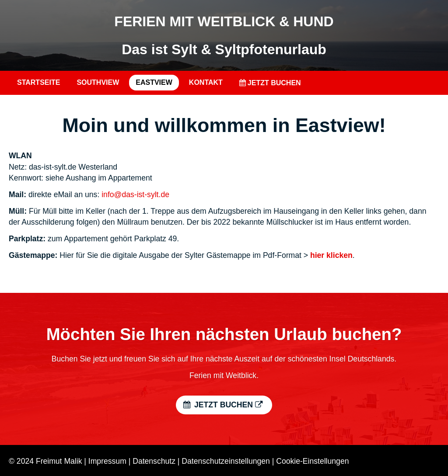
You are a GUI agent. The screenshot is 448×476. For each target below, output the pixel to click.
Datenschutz (154, 461)
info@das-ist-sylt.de (135, 195)
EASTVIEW (154, 82)
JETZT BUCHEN (270, 83)
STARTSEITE (38, 82)
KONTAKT (206, 82)
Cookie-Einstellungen (312, 461)
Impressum (107, 461)
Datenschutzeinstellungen (226, 461)
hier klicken (331, 255)
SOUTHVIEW (98, 82)
